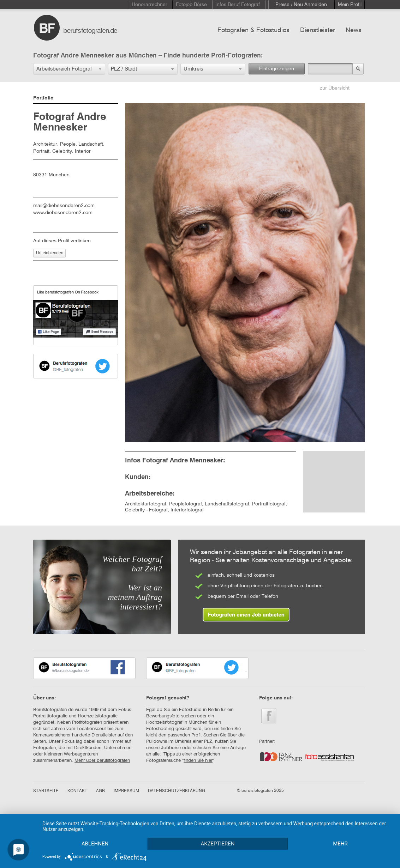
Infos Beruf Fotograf (238, 5)
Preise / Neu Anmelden (301, 5)
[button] (69, 69)
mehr (340, 844)
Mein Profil (350, 5)
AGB (100, 791)
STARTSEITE (46, 791)
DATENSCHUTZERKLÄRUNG (177, 791)
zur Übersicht (335, 88)
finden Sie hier (198, 761)
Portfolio (43, 98)
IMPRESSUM (126, 791)
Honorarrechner (150, 5)
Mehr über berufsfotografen (102, 761)
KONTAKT (77, 791)
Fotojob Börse (191, 5)
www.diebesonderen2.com (63, 213)
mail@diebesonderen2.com (64, 206)
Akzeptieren (217, 844)
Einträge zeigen (277, 69)
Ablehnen (95, 844)
